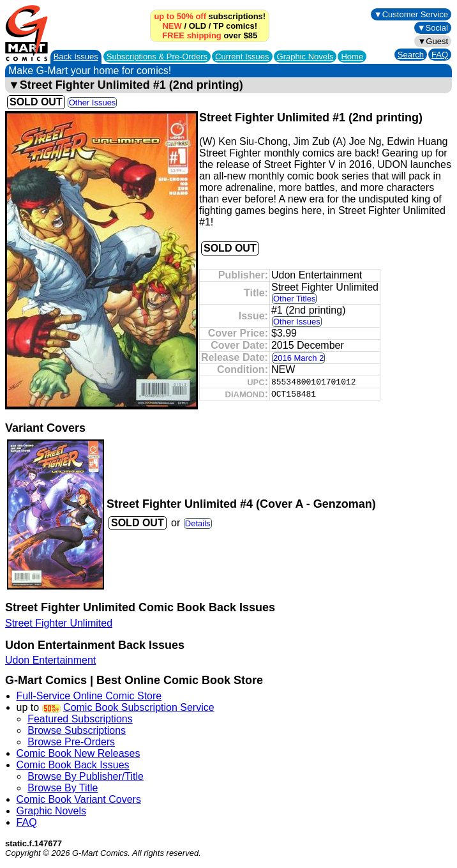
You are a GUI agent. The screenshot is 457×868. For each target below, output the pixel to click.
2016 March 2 (299, 358)
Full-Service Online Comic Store (89, 696)
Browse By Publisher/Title (86, 776)
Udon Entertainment (50, 660)
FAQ (440, 55)
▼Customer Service (411, 14)
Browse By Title (63, 788)
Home (352, 57)
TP (218, 26)
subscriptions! (210, 16)
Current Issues (242, 57)
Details (198, 523)
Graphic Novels (305, 57)
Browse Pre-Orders (71, 742)
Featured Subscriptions (80, 719)
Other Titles (294, 299)
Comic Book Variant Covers (79, 799)
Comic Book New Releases (79, 753)
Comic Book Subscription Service (139, 707)
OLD (198, 26)
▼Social (433, 28)
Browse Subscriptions (77, 730)
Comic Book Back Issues (73, 765)
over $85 (210, 35)
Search (411, 55)
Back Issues (76, 57)
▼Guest (433, 41)
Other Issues (93, 103)
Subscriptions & (157, 57)
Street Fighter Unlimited (59, 623)
